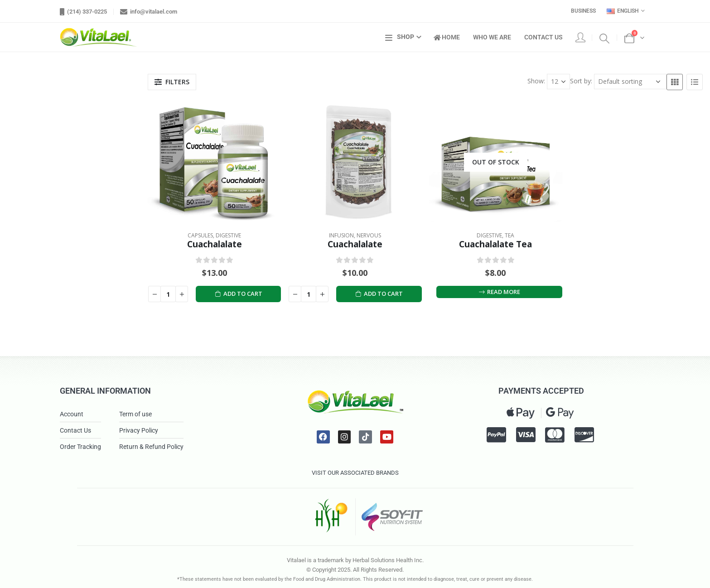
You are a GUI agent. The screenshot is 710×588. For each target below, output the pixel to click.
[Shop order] (630, 82)
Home (447, 37)
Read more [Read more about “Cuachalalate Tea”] (499, 292)
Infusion (341, 235)
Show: (536, 81)
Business (583, 11)
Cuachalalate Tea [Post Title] (495, 244)
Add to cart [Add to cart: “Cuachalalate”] (239, 294)
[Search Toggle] (604, 38)
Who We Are (492, 37)
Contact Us (543, 37)
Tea (510, 235)
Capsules (200, 235)
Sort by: (581, 81)
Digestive (228, 235)
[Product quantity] (168, 294)
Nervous (369, 235)
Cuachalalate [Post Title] (215, 244)
